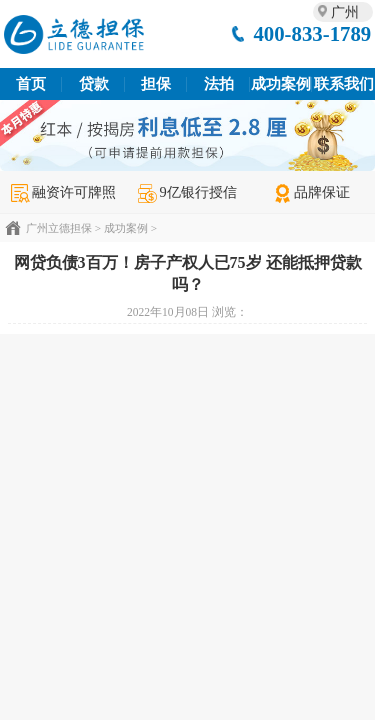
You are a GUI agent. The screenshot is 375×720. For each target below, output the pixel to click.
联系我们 (344, 84)
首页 (31, 84)
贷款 (94, 84)
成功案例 (281, 84)
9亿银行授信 (187, 192)
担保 (156, 84)
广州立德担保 (59, 228)
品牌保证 (311, 192)
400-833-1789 (312, 33)
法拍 (219, 84)
